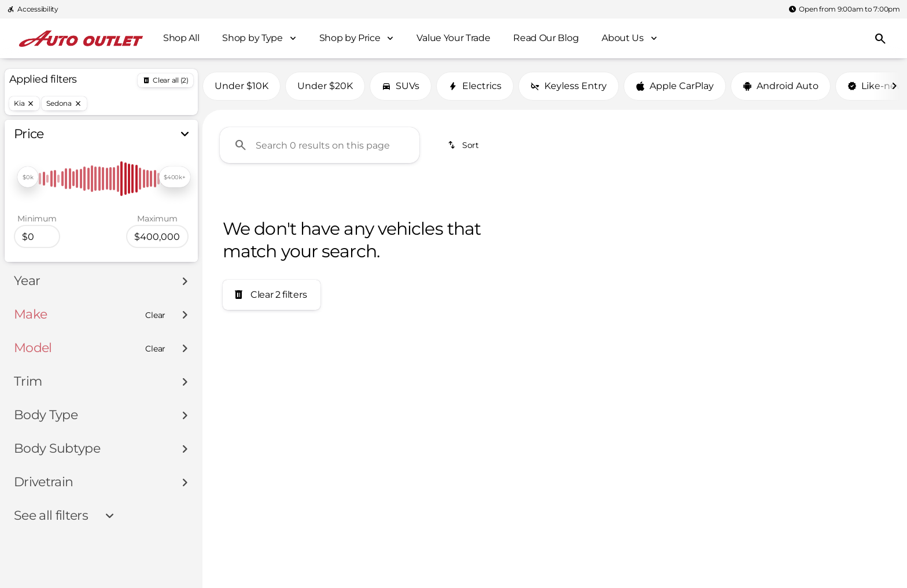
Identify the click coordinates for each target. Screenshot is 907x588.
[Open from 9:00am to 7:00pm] (844, 9)
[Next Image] (894, 86)
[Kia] (24, 103)
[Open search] (880, 39)
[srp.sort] (464, 145)
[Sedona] (64, 103)
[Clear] (155, 315)
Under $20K (325, 86)
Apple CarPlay (675, 86)
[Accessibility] (33, 9)
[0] (37, 236)
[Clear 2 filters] (272, 295)
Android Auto (781, 86)
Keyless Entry (569, 86)
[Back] (165, 80)
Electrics (475, 86)
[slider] (28, 177)
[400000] (157, 236)
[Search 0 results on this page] (320, 145)
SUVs (401, 86)
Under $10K (242, 86)
